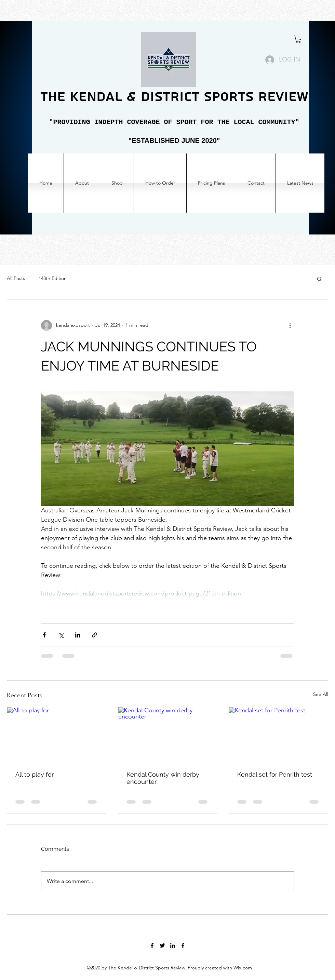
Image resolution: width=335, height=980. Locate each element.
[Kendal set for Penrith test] (278, 735)
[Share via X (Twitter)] (61, 635)
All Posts (16, 278)
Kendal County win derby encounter (163, 778)
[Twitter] (162, 945)
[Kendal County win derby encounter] (168, 735)
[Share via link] (95, 635)
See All (321, 694)
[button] (298, 39)
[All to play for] (57, 735)
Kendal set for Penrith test (275, 774)
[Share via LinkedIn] (78, 635)
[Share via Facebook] (44, 635)
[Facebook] (152, 945)
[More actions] (290, 325)
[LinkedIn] (173, 945)
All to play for (35, 774)
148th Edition (53, 278)
